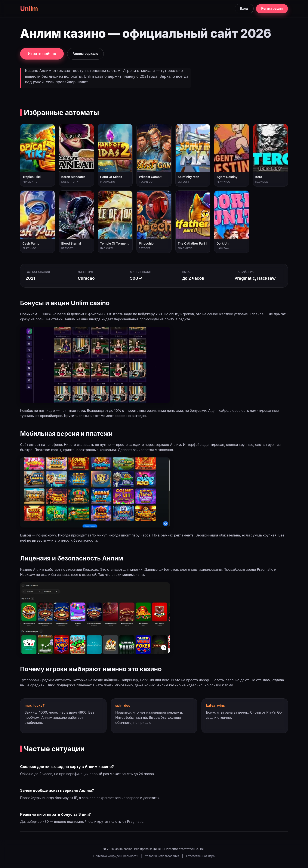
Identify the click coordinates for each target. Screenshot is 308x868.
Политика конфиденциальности (116, 856)
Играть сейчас (42, 54)
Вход (244, 8)
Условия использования (162, 856)
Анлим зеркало (85, 54)
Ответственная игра (200, 856)
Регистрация (272, 8)
